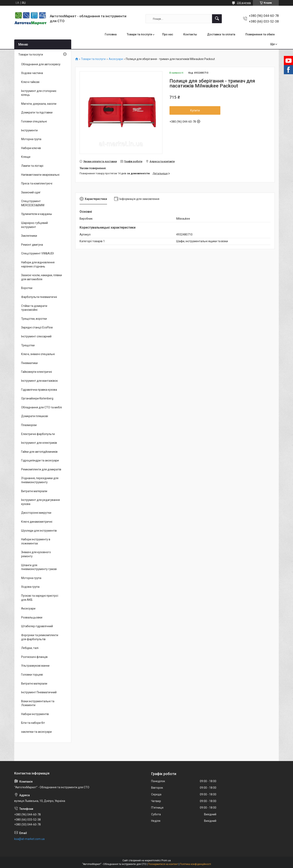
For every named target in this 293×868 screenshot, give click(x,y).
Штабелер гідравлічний (37, 626)
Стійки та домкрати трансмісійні (34, 308)
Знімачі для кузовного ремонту (36, 554)
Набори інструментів (35, 714)
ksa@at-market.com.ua (29, 839)
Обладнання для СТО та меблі (42, 407)
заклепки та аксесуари (36, 732)
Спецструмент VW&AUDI (37, 253)
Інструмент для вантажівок (39, 381)
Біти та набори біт (33, 723)
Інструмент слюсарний (36, 336)
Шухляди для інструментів (39, 531)
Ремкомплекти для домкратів (41, 469)
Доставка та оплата (221, 34)
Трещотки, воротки (34, 319)
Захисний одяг (31, 192)
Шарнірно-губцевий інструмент (34, 225)
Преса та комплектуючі (37, 183)
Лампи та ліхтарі (32, 166)
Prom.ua (166, 860)
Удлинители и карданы (37, 214)
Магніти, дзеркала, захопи (39, 104)
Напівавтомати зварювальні (40, 175)
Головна (111, 34)
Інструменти (29, 130)
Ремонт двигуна (32, 245)
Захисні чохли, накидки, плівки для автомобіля (42, 277)
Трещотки (28, 345)
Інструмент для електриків (39, 443)
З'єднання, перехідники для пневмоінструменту (40, 480)
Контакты (190, 34)
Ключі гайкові (30, 82)
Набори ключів (31, 148)
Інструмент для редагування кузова (40, 502)
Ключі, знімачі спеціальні (38, 354)
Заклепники (29, 236)
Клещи (26, 157)
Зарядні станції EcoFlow (37, 327)
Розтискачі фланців (34, 657)
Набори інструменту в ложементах (36, 541)
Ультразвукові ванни (35, 666)
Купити (195, 110)
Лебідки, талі (30, 648)
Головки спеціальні (34, 121)
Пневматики (29, 363)
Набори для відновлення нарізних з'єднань (38, 264)
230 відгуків (244, 3)
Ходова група (30, 587)
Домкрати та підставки (37, 112)
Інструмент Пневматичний (39, 692)
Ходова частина (32, 73)
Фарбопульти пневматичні (39, 297)
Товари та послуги (139, 34)
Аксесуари (116, 59)
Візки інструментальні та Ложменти (38, 703)
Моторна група (31, 139)
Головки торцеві (32, 675)
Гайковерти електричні (37, 372)
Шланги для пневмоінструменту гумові (39, 567)
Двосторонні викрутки (36, 513)
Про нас (168, 34)
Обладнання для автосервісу (41, 64)
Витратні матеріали (34, 491)
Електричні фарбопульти (38, 434)
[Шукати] (217, 19)
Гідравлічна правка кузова (39, 390)
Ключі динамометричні (37, 522)
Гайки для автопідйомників (39, 452)
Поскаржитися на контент (163, 864)
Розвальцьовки (32, 617)
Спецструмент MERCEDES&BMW (33, 203)
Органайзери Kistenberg (37, 398)
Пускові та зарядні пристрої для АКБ (40, 598)
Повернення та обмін (260, 34)
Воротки (27, 288)
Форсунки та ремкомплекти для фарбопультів (40, 637)
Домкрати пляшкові (35, 416)
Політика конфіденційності (195, 864)
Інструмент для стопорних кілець (39, 93)
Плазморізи (29, 425)
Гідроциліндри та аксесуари (40, 460)
